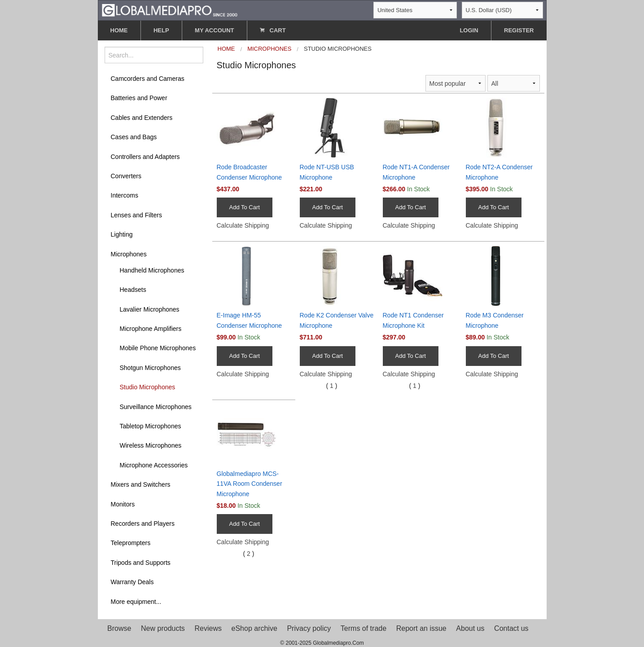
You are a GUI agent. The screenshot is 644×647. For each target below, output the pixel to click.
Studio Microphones (148, 387)
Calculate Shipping (243, 225)
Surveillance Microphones (156, 407)
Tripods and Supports (141, 563)
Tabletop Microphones (151, 426)
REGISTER (519, 30)
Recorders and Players (143, 524)
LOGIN (469, 30)
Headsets (133, 290)
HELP (161, 30)
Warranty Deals (132, 582)
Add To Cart (245, 207)
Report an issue (421, 628)
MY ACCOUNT (214, 30)
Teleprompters (131, 543)
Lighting (122, 234)
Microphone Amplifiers (151, 329)
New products (163, 628)
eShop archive (254, 628)
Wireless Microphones (151, 445)
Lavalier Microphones (150, 309)
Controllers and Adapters (145, 157)
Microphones (129, 254)
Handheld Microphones (152, 270)
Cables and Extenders (142, 118)
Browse (119, 628)
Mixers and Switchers (141, 484)
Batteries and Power (139, 98)
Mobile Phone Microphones (158, 348)
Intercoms (125, 195)
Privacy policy (309, 628)
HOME (119, 30)
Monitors (123, 504)
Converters (126, 176)
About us (470, 628)
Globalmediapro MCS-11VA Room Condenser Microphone (250, 484)
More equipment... (136, 602)
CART (273, 30)
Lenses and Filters (136, 215)
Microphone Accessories (154, 465)
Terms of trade (364, 628)
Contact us (511, 628)
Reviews (208, 628)
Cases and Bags (134, 137)
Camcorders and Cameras (148, 79)
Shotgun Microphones (150, 368)
